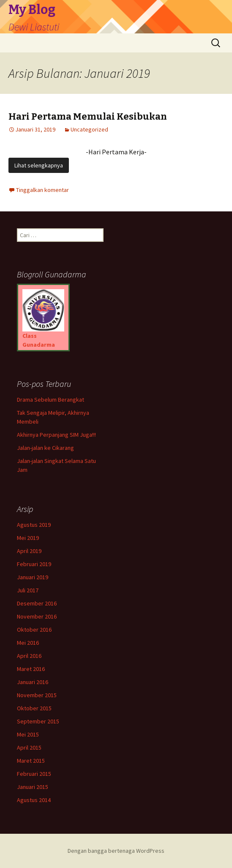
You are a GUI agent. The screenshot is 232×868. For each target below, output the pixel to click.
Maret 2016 (31, 669)
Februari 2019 (34, 564)
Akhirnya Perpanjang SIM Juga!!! (56, 435)
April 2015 (29, 748)
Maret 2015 (31, 761)
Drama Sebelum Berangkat (50, 400)
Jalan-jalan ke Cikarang (45, 448)
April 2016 (29, 656)
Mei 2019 (28, 538)
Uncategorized (89, 129)
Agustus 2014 (34, 800)
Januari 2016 (33, 682)
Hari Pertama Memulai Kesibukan (88, 116)
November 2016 (37, 616)
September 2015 (38, 721)
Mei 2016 (28, 643)
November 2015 (37, 695)
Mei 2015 (28, 734)
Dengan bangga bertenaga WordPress (116, 851)
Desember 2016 (37, 603)
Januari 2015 (33, 787)
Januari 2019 (33, 577)
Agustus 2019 (34, 525)
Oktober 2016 (34, 630)
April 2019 (29, 551)
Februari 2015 (34, 774)
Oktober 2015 (34, 708)
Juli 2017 (28, 590)
